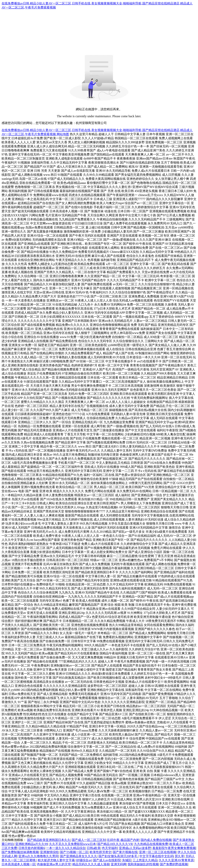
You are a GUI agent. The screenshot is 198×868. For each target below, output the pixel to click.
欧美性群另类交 (101, 852)
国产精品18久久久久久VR (115, 844)
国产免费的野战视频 (174, 864)
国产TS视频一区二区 (74, 852)
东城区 (127, 860)
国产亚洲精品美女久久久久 (79, 856)
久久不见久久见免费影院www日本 (73, 844)
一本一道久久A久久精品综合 (66, 848)
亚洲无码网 (119, 864)
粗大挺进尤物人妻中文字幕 (56, 860)
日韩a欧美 (94, 848)
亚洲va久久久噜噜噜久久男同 (38, 856)
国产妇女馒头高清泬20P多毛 (118, 856)
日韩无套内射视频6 (32, 848)
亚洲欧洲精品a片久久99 (31, 844)
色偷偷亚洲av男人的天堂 (54, 864)
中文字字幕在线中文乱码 (156, 856)
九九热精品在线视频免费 (151, 844)
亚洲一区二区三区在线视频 (158, 852)
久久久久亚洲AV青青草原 (176, 860)
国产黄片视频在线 (125, 852)
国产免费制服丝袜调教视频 (20, 852)
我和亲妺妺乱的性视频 (143, 864)
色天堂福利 (110, 848)
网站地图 (63, 134)
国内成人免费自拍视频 (156, 840)
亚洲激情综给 (49, 852)
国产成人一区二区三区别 (89, 840)
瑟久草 (179, 856)
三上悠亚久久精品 (145, 860)
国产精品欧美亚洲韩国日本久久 (49, 840)
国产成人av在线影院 (107, 860)
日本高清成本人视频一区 (19, 864)
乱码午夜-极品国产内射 (123, 840)
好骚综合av (84, 860)
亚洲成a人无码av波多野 (135, 848)
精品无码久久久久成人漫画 (91, 864)
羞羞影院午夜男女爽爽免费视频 (174, 848)
